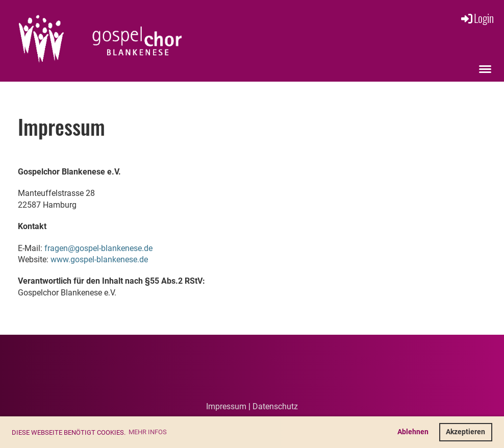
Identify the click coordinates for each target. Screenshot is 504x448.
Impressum (226, 406)
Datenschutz (275, 406)
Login (477, 18)
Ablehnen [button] (413, 432)
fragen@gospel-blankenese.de (98, 248)
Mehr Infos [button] (148, 432)
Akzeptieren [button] (465, 432)
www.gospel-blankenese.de (99, 259)
